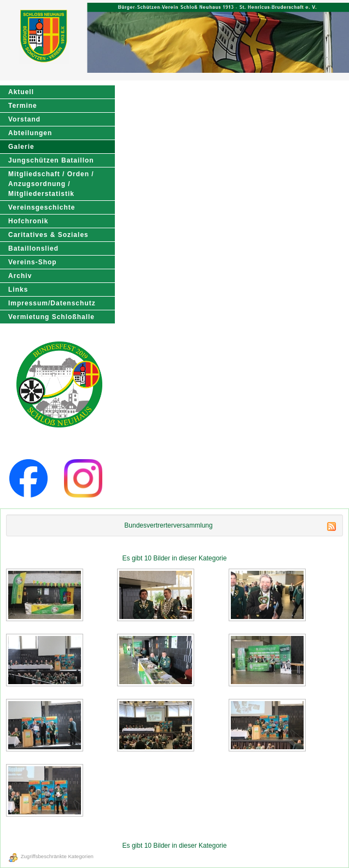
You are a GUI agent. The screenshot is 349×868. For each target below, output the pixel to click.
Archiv (20, 276)
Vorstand (24, 119)
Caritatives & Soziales (48, 235)
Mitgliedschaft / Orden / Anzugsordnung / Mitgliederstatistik (51, 184)
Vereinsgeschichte (42, 207)
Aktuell (21, 92)
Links (18, 290)
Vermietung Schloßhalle (51, 317)
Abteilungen (30, 133)
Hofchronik (28, 221)
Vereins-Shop (33, 262)
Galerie (21, 147)
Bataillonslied (33, 248)
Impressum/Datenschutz (52, 303)
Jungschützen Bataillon (51, 160)
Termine (23, 106)
